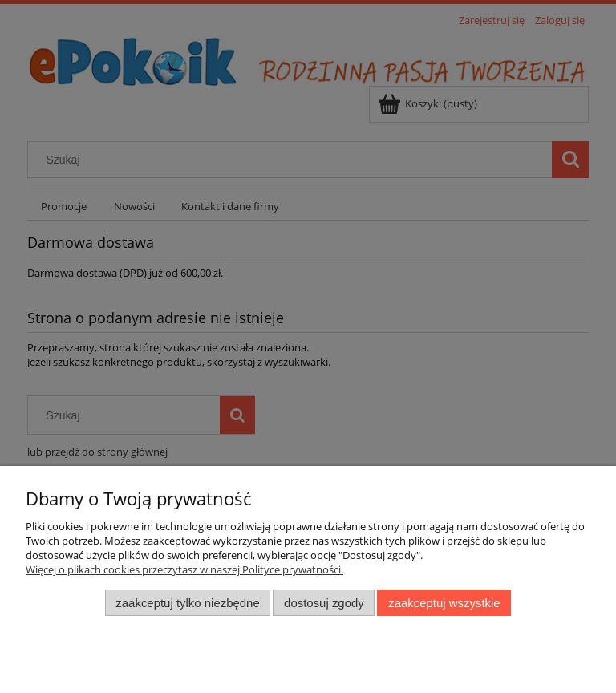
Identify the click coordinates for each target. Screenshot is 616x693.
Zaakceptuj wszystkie (444, 603)
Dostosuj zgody (324, 603)
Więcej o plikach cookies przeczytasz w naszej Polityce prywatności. (184, 569)
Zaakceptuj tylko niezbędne (187, 603)
